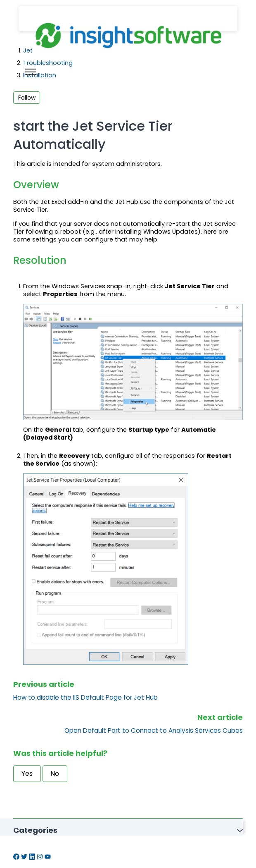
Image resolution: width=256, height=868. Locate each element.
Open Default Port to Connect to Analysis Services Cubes (154, 731)
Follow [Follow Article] (27, 98)
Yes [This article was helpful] (27, 774)
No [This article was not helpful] (55, 774)
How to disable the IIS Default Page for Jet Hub (85, 697)
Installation (40, 75)
